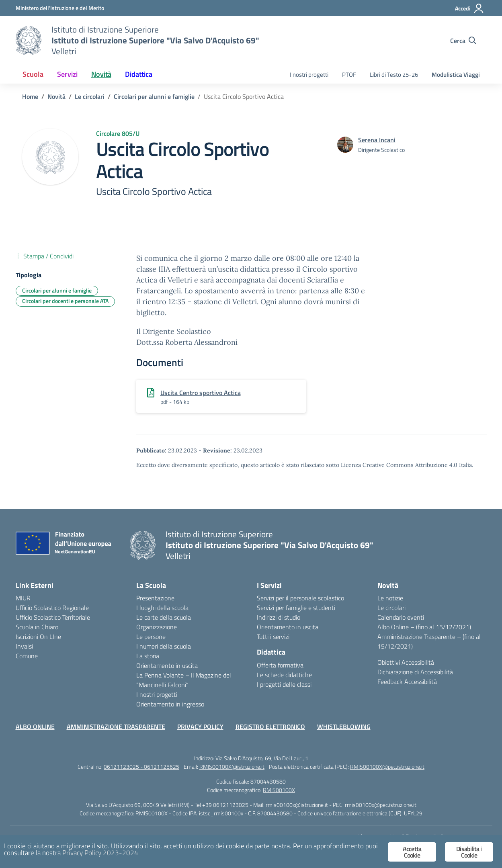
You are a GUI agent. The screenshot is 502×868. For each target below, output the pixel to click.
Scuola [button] (33, 74)
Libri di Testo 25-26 (394, 75)
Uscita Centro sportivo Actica (201, 393)
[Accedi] (470, 8)
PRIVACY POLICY (200, 727)
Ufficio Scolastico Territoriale (53, 617)
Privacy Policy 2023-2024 (100, 853)
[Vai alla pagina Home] (30, 96)
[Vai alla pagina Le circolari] (90, 96)
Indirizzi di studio (279, 617)
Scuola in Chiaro (37, 627)
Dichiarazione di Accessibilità (415, 672)
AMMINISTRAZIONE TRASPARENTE (116, 727)
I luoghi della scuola (162, 608)
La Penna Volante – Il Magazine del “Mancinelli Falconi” (184, 680)
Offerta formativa (280, 665)
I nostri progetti (309, 75)
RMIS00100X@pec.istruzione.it (387, 767)
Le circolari (391, 608)
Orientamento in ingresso (170, 704)
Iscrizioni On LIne (38, 637)
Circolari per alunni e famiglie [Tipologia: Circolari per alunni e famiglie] (57, 290)
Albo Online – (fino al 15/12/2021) (424, 627)
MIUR (23, 598)
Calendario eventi (401, 617)
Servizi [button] (67, 74)
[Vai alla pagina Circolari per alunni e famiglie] (154, 96)
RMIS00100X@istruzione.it (232, 767)
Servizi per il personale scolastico (300, 598)
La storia (148, 656)
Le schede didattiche (284, 675)
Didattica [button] (139, 74)
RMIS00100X (279, 790)
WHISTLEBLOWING (344, 727)
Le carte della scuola (164, 617)
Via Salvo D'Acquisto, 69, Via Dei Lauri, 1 (262, 758)
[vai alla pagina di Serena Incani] (377, 140)
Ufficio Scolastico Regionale (52, 608)
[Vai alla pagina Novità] (56, 96)
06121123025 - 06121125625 (141, 767)
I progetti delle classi (284, 684)
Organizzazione (157, 627)
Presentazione (155, 598)
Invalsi (24, 646)
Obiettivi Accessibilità (406, 662)
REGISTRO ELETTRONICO (270, 727)
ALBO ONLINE (35, 727)
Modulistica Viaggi (456, 75)
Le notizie (390, 598)
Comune (27, 656)
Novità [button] (101, 74)
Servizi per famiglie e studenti (296, 608)
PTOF (349, 75)
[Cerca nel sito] (463, 41)
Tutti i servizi (273, 637)
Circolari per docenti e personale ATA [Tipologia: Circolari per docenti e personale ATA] (65, 301)
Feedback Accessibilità (407, 682)
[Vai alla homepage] (29, 41)
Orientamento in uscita (167, 665)
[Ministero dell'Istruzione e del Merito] (60, 8)
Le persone (151, 637)
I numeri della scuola (164, 646)
